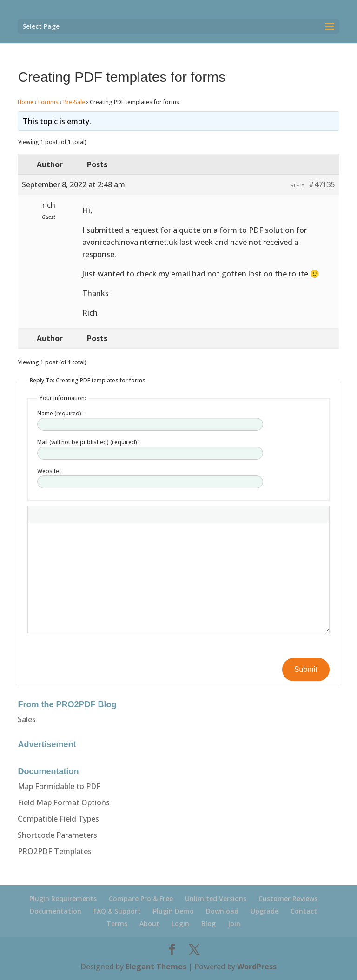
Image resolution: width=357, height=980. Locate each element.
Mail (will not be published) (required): (88, 442)
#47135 (322, 184)
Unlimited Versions (216, 898)
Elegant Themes (156, 967)
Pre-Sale (74, 102)
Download (222, 911)
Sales (27, 719)
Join (234, 924)
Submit (306, 669)
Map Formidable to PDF (59, 786)
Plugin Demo (173, 911)
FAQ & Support (117, 911)
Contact (304, 911)
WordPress (257, 967)
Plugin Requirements (63, 898)
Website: (49, 471)
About (149, 924)
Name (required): (60, 413)
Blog (208, 924)
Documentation (56, 911)
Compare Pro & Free (141, 898)
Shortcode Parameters (57, 835)
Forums (48, 102)
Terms (117, 924)
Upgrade (264, 911)
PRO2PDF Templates (55, 851)
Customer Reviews (288, 898)
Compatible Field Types (58, 819)
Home (26, 102)
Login (180, 924)
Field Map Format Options (64, 802)
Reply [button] (297, 185)
